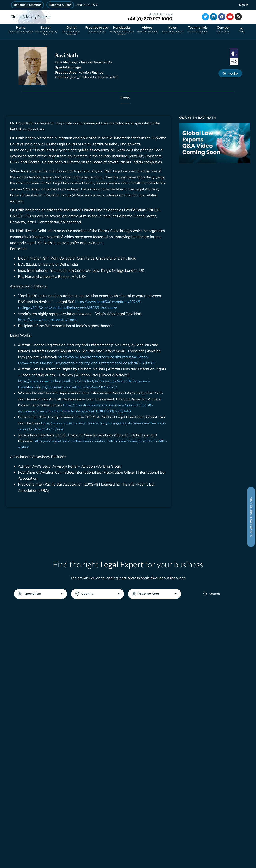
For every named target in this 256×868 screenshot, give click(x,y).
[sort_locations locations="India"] (87, 77)
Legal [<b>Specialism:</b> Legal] (68, 67)
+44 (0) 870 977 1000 (150, 19)
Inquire (230, 73)
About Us (83, 5)
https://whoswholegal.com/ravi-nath (48, 320)
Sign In (243, 5)
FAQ (94, 5)
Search (211, 594)
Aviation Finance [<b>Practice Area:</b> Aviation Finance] (79, 72)
